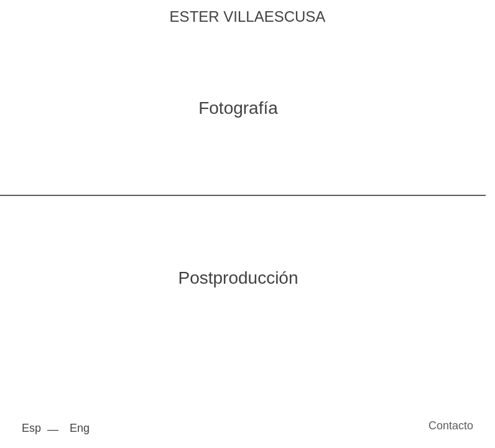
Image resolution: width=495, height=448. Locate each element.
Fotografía (238, 108)
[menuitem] (35, 428)
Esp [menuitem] (31, 428)
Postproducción (238, 278)
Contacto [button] (451, 426)
